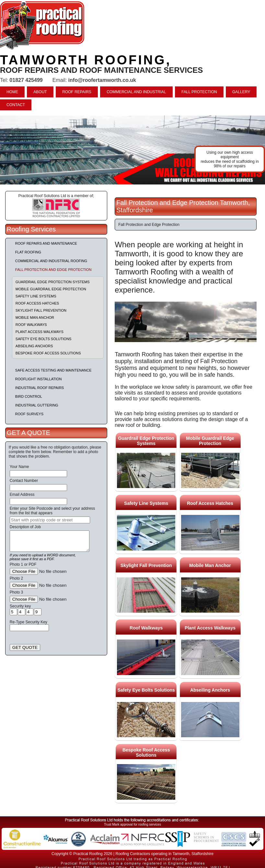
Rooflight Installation (39, 379)
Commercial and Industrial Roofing (51, 261)
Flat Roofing (28, 252)
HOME (12, 92)
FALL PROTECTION (199, 92)
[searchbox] (50, 520)
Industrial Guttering (37, 405)
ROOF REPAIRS (77, 92)
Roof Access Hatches (37, 303)
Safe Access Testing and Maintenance (53, 370)
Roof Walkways (31, 325)
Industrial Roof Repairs (40, 388)
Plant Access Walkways (40, 332)
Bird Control (29, 396)
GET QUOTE (25, 647)
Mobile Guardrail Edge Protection (51, 289)
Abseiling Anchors (34, 346)
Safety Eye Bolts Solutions (44, 339)
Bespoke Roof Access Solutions (48, 353)
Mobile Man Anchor (35, 317)
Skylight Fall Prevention (41, 310)
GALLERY (241, 92)
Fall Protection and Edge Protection (53, 270)
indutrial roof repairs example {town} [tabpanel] (132, 150)
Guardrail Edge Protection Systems (53, 282)
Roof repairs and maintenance (46, 243)
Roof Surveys (29, 414)
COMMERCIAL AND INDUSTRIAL (136, 92)
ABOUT (40, 92)
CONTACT (16, 105)
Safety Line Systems (36, 296)
